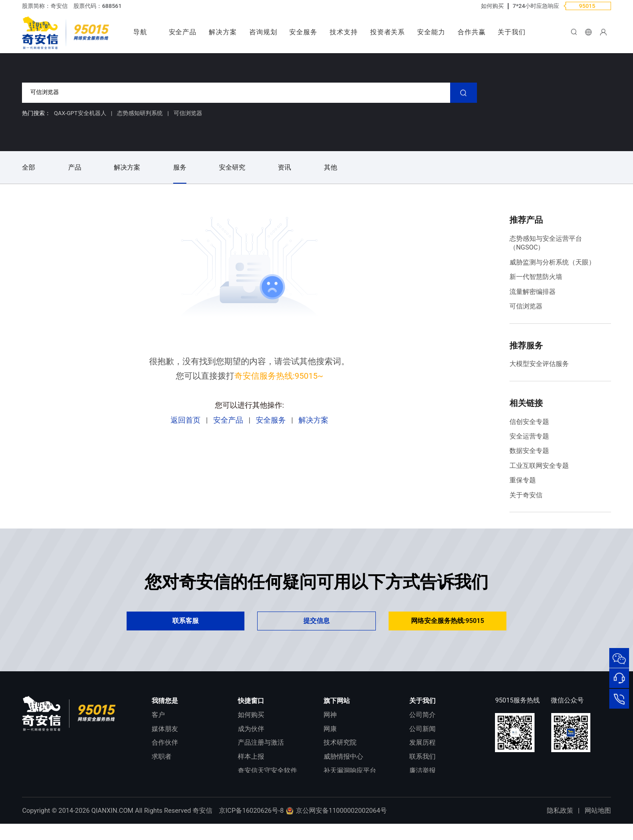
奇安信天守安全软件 (267, 771)
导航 (140, 32)
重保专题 (523, 480)
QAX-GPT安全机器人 (81, 113)
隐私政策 (560, 827)
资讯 (284, 167)
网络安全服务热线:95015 (448, 621)
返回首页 (186, 420)
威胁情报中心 (343, 757)
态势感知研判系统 (140, 113)
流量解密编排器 (533, 292)
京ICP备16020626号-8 (251, 827)
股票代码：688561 (97, 6)
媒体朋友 (165, 729)
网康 (330, 729)
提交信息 (316, 621)
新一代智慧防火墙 (536, 277)
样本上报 (251, 757)
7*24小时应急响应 (536, 6)
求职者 (162, 757)
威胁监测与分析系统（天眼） (552, 262)
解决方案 (223, 32)
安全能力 (431, 32)
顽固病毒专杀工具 (264, 784)
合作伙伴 (165, 742)
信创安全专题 (529, 422)
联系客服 (186, 621)
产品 (75, 167)
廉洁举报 (422, 771)
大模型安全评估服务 (539, 364)
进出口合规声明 (432, 784)
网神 (330, 715)
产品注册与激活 (261, 742)
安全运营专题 (529, 436)
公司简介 (422, 715)
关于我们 (512, 32)
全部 (29, 167)
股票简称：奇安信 (45, 6)
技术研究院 (340, 742)
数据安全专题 (529, 451)
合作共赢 (472, 32)
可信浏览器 (188, 113)
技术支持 (344, 32)
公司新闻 (422, 729)
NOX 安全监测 (344, 784)
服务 (180, 167)
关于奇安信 (526, 495)
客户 (158, 715)
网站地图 (598, 827)
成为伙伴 (251, 729)
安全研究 (232, 167)
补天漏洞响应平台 (350, 771)
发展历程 (422, 742)
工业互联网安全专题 (539, 466)
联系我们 (422, 757)
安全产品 (183, 32)
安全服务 (303, 32)
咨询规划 (263, 32)
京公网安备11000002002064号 (336, 827)
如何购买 (492, 6)
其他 (331, 167)
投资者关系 (388, 32)
